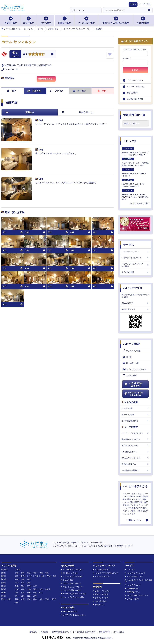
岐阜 (23, 586)
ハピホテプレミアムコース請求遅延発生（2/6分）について (135, 162)
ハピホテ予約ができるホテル (133, 384)
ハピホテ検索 (131, 344)
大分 (41, 599)
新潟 (17, 579)
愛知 (17, 586)
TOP (11, 91)
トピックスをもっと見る (139, 203)
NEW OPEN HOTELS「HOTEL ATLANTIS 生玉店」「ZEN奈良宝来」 (135, 195)
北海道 (18, 569)
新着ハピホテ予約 (101, 598)
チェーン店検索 (135, 415)
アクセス (57, 91)
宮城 (41, 573)
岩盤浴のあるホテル (135, 446)
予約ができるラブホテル (71, 583)
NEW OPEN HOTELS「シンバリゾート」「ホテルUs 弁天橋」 (135, 152)
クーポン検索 (135, 408)
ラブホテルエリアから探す (135, 369)
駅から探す (29, 20)
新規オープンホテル (101, 591)
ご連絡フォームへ (134, 520)
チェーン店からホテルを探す (73, 597)
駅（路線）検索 (131, 363)
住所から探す (11, 20)
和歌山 (48, 589)
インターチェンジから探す (72, 570)
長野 (29, 579)
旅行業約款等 (105, 632)
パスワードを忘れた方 (136, 87)
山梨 (23, 579)
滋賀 (35, 589)
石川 (17, 583)
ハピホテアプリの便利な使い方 (106, 573)
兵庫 (23, 589)
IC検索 (127, 357)
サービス (129, 245)
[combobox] (124, 10)
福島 (47, 573)
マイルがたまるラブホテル (72, 587)
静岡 (29, 586)
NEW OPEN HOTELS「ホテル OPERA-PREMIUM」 (133, 183)
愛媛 (29, 596)
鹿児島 (54, 599)
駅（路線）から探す (69, 573)
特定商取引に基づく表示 (85, 632)
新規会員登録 (132, 93)
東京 (17, 576)
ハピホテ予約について (134, 576)
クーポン (79, 91)
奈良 (41, 589)
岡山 (17, 593)
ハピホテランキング (135, 252)
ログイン (135, 70)
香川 (17, 596)
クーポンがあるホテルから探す (73, 594)
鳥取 (29, 593)
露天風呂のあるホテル (135, 439)
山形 (29, 573)
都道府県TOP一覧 (134, 115)
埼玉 (31, 576)
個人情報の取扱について (62, 632)
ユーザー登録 (145, 4)
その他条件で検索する (135, 470)
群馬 (55, 576)
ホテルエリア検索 (132, 351)
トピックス (130, 141)
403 (41, 150)
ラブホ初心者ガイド (101, 570)
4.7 (25, 54)
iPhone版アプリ (135, 303)
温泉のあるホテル (135, 464)
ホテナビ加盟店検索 (135, 421)
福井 (29, 583)
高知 (35, 596)
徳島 (23, 596)
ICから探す (46, 20)
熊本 (35, 599)
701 (41, 179)
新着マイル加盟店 (101, 594)
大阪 (17, 589)
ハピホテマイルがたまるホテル (134, 394)
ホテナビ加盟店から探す (71, 590)
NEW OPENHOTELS (69, 612)
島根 (35, 593)
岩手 (35, 573)
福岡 (17, 599)
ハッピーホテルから (135, 486)
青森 (17, 573)
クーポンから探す (86, 20)
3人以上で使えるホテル (135, 458)
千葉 (37, 576)
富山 (23, 583)
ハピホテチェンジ (133, 585)
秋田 (23, 573)
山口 (41, 593)
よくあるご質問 (135, 272)
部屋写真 (34, 91)
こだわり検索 (130, 376)
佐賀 (23, 599)
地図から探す (64, 20)
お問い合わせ (119, 632)
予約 (102, 91)
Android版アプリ (135, 309)
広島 (23, 593)
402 (41, 120)
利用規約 (44, 632)
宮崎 (47, 599)
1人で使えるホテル (135, 452)
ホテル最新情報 (100, 601)
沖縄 (17, 602)
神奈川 (24, 576)
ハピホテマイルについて (135, 258)
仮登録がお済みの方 (135, 99)
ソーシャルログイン (135, 80)
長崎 (29, 599)
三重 (35, 586)
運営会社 (33, 632)
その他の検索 (143, 20)
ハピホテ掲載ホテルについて (137, 595)
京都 (29, 589)
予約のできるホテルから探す (116, 20)
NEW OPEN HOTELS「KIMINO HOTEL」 (134, 173)
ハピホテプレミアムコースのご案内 (135, 265)
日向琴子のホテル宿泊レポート (73, 615)
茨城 (49, 576)
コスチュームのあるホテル (135, 433)
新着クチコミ (99, 605)
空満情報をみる (47, 79)
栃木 (43, 576)
